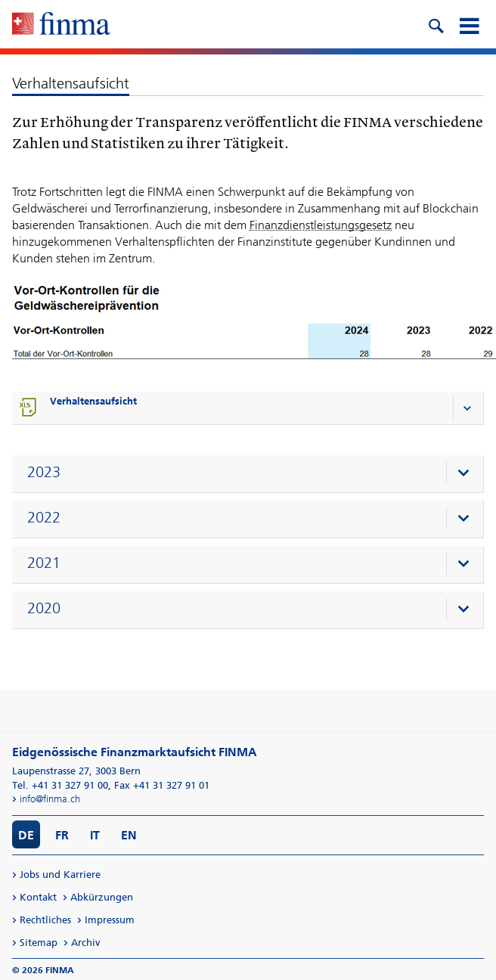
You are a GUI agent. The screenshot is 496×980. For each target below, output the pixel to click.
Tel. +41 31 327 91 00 (60, 785)
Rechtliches (45, 920)
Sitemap (39, 943)
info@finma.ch (50, 799)
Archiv (86, 943)
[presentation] (251, 474)
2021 (44, 563)
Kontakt (38, 897)
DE (26, 835)
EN (129, 835)
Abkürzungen (102, 897)
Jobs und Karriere (60, 875)
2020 (44, 608)
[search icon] (436, 24)
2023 (44, 472)
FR (62, 835)
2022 (44, 517)
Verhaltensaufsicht (93, 401)
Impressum (110, 920)
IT (95, 835)
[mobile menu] (469, 24)
